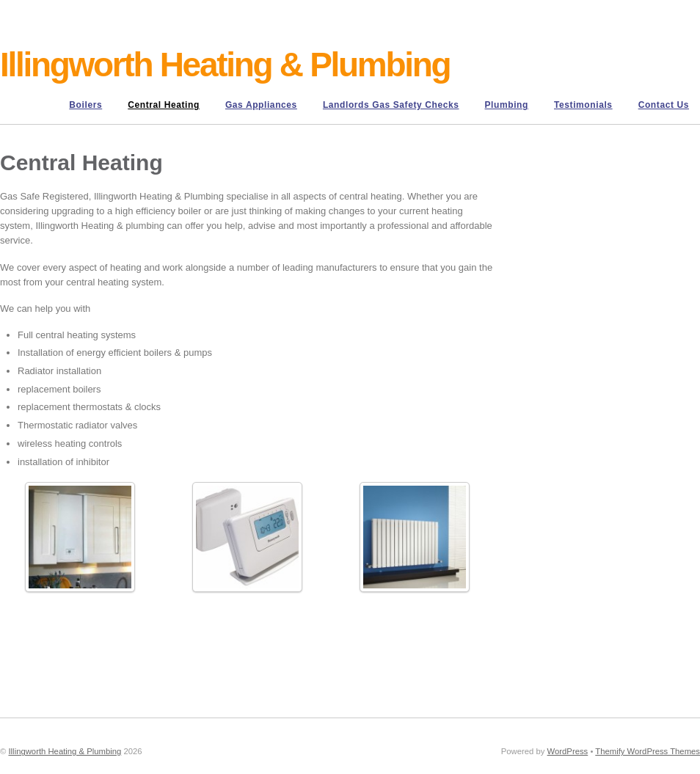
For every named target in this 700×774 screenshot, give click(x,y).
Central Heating (164, 105)
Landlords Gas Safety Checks (391, 105)
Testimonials (583, 105)
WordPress (568, 751)
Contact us (664, 105)
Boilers (85, 105)
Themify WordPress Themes (648, 751)
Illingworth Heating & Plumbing (65, 751)
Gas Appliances (261, 105)
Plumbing (507, 105)
